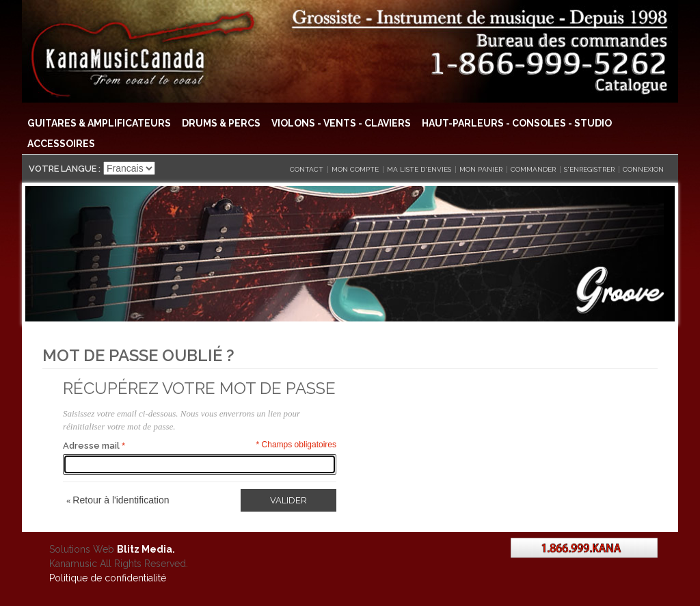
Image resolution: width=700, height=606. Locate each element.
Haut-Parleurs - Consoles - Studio (517, 123)
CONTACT (307, 169)
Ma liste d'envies (419, 169)
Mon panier (481, 169)
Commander (533, 169)
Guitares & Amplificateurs (99, 123)
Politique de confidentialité (108, 578)
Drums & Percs (221, 123)
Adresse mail (91, 446)
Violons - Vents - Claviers (341, 123)
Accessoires (61, 144)
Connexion (643, 169)
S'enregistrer (589, 169)
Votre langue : (65, 169)
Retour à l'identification (118, 500)
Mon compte (355, 169)
